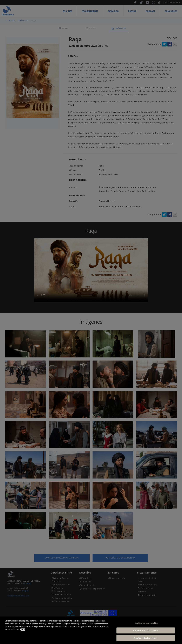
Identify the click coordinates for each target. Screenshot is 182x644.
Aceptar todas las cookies (146, 638)
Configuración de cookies (146, 623)
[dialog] (91, 630)
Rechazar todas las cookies (146, 630)
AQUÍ (23, 629)
